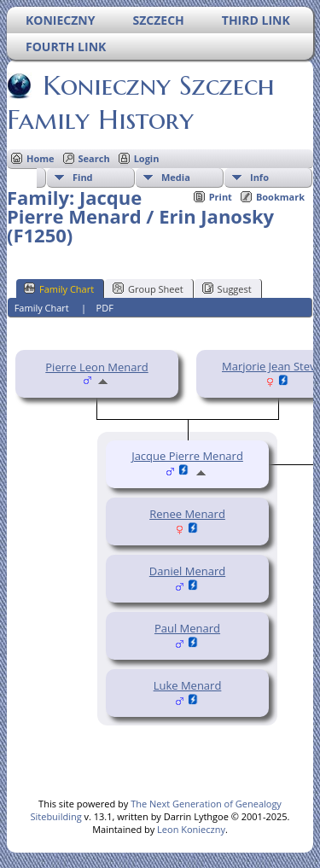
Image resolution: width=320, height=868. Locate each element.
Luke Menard (188, 685)
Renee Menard (187, 514)
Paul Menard (187, 628)
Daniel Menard (187, 571)
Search (94, 158)
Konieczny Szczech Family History (141, 102)
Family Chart (59, 288)
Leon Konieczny (191, 829)
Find (83, 177)
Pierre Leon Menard (96, 367)
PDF (105, 308)
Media (176, 177)
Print (221, 197)
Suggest (227, 288)
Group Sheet (148, 288)
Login (147, 158)
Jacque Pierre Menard (187, 456)
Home (41, 158)
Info (259, 177)
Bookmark (280, 197)
